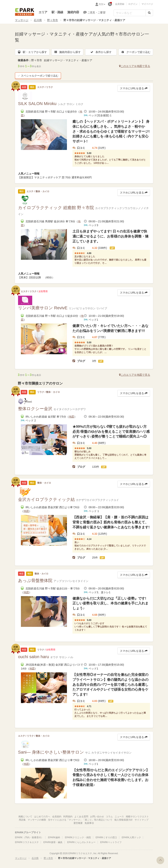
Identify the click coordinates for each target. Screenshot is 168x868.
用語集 (22, 820)
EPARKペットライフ (111, 842)
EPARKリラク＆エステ (25, 12)
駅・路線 (57, 12)
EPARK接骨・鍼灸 (53, 842)
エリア (43, 12)
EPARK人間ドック (131, 837)
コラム (109, 817)
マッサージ (22, 20)
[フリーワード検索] (130, 13)
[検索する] (149, 13)
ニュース (119, 817)
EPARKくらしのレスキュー (81, 842)
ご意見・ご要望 (94, 12)
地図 (72, 417)
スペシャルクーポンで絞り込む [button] (38, 76)
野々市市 (53, 20)
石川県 (38, 20)
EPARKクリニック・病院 (78, 837)
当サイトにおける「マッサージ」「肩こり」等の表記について (80, 820)
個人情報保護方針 (124, 820)
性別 (102, 4)
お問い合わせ (97, 817)
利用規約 (68, 817)
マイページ (147, 4)
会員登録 (120, 4)
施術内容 (73, 12)
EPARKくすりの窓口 (106, 837)
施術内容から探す (67, 52)
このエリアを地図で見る (135, 66)
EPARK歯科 (54, 837)
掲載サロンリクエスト (137, 817)
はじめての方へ (42, 817)
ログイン (133, 4)
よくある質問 (81, 817)
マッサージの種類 (37, 820)
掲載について (25, 817)
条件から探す (101, 52)
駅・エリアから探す (32, 52)
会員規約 (57, 817)
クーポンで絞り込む (136, 52)
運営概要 (78, 823)
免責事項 (89, 823)
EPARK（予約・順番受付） (29, 837)
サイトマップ (142, 820)
